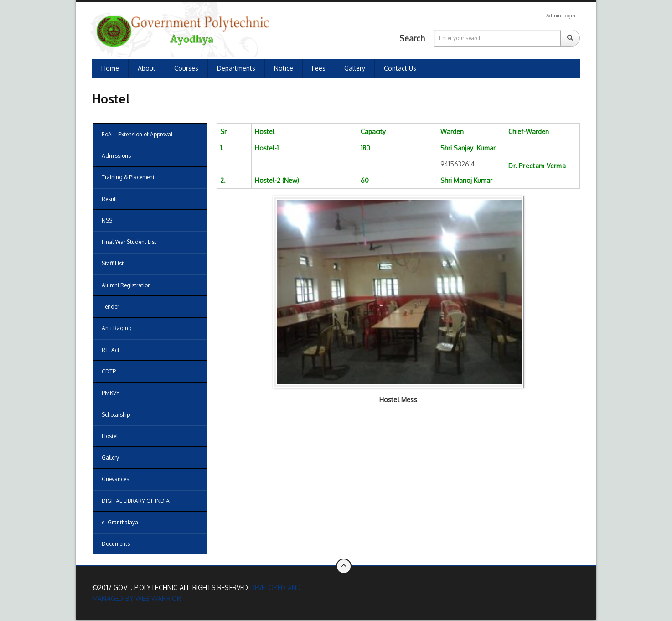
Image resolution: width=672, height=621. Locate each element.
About (147, 68)
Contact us (400, 68)
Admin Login (561, 16)
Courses (186, 68)
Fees (319, 68)
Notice (284, 68)
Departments (236, 68)
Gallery (355, 68)
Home (110, 68)
